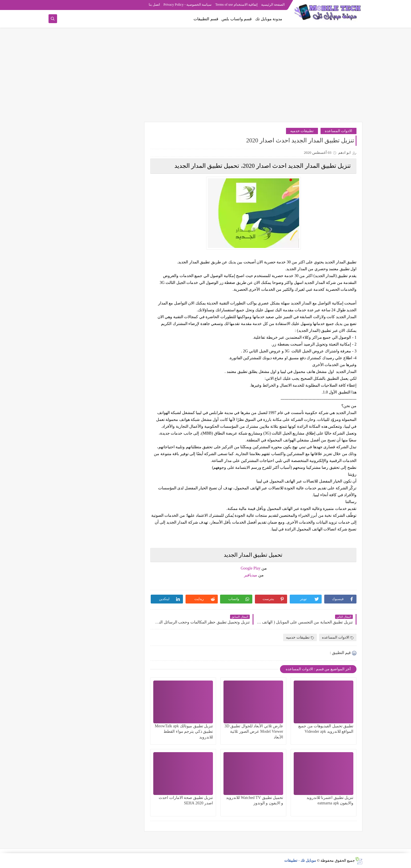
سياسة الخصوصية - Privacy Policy (188, 5)
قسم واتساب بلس (237, 19)
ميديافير (251, 575)
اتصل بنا (154, 5)
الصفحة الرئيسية (273, 5)
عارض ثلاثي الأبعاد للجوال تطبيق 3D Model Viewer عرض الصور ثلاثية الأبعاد (254, 731)
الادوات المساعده (339, 131)
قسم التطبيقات (206, 19)
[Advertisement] (205, 78)
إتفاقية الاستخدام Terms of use (236, 5)
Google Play (251, 568)
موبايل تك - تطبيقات (300, 860)
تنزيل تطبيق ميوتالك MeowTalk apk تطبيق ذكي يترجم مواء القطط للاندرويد (184, 731)
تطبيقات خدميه (302, 131)
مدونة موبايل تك (269, 19)
